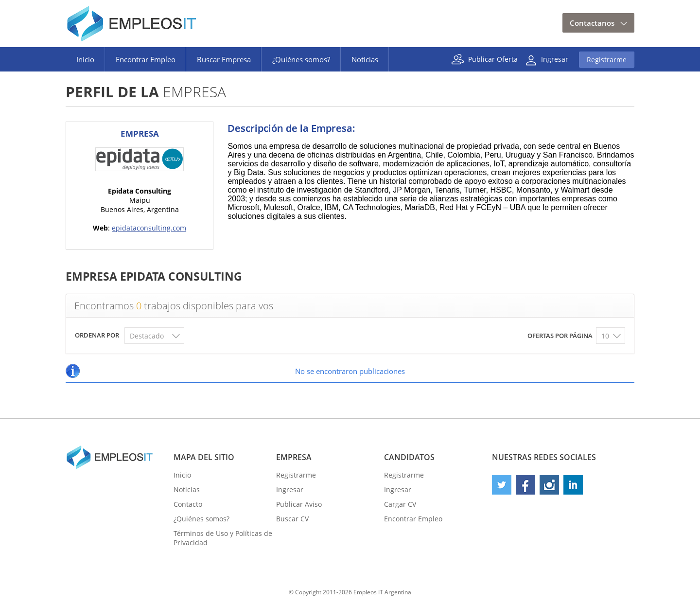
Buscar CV (292, 519)
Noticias (365, 59)
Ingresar (555, 59)
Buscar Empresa (224, 59)
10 (605, 336)
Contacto (188, 504)
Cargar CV (400, 504)
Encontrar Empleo (146, 59)
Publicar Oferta (493, 59)
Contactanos (592, 23)
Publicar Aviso (299, 504)
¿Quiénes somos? (301, 59)
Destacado (147, 336)
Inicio (85, 59)
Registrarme (607, 60)
